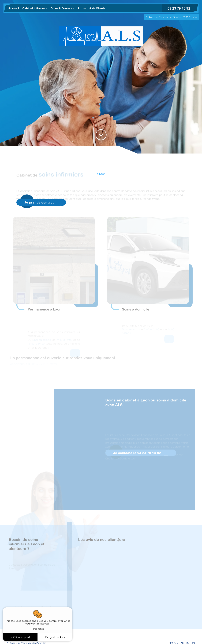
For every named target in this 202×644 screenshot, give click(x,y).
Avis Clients (97, 8)
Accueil (14, 8)
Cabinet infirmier (34, 8)
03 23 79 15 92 (179, 8)
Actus (82, 8)
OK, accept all (20, 637)
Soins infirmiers (61, 8)
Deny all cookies (55, 637)
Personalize (38, 629)
